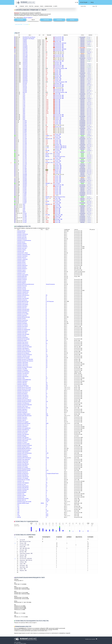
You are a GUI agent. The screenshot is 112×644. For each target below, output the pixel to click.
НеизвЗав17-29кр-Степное (23, 406)
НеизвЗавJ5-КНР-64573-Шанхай (24, 470)
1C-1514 (25, 148)
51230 (47, 453)
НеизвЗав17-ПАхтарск (22, 258)
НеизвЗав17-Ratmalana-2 (22, 269)
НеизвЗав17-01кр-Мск (22, 336)
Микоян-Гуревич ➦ (28, 18)
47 (46, 442)
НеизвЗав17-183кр (21, 378)
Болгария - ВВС (58, 62)
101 (47, 350)
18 (46, 377)
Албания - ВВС (58, 207)
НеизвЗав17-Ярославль (22, 237)
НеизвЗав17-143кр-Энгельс (23, 366)
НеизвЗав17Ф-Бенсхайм (22, 276)
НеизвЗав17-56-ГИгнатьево (23, 463)
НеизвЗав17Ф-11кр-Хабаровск (23, 353)
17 (46, 369)
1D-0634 (25, 185)
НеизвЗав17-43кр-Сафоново (23, 438)
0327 (47, 341)
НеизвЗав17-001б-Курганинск (23, 295)
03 (46, 339)
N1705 (47, 155)
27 (46, 403)
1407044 (25, 43)
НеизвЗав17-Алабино (22, 250)
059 (47, 344)
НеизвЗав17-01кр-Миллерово (23, 311)
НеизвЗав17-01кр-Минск (22, 306)
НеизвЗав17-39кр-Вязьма (22, 427)
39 (46, 425)
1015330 (25, 88)
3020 (47, 414)
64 (46, 469)
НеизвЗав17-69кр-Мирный (23, 475)
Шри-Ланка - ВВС (59, 215)
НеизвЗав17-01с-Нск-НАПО (23, 314)
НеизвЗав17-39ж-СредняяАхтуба (24, 428)
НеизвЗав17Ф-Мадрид (22, 436)
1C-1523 (25, 149)
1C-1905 (25, 170)
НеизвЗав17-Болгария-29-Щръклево (25, 405)
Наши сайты (83, 6)
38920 (47, 423)
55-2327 (25, 222)
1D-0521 (25, 177)
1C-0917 (25, 133)
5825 (24, 110)
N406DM (49, 204)
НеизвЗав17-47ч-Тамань (22, 442)
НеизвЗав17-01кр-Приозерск (23, 298)
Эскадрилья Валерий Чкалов (53, 473)
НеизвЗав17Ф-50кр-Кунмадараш (24, 450)
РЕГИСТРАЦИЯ (84, 2)
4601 (24, 97)
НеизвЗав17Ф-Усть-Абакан (23, 253)
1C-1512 (25, 146)
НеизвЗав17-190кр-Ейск (22, 383)
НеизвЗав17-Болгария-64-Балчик (24, 469)
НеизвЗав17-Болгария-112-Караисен (25, 355)
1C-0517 (25, 124)
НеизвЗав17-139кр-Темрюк (23, 362)
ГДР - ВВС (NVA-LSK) (59, 52)
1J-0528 (25, 201)
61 (46, 466)
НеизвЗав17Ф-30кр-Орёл (22, 411)
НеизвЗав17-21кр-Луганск (22, 392)
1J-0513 (25, 198)
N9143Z (47, 157)
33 (46, 419)
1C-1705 (25, 155)
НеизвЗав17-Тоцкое (21, 233)
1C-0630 (25, 125)
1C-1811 (25, 165)
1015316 (25, 86)
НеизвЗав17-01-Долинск (22, 300)
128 (47, 361)
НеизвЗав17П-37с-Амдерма (23, 422)
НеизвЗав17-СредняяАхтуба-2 (23, 291)
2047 (47, 389)
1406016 (25, 42)
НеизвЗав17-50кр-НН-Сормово (23, 447)
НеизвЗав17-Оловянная (22, 280)
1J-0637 (25, 203)
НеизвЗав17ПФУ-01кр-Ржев (23, 301)
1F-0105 (25, 189)
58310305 (25, 70)
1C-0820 (25, 130)
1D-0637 (25, 186)
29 (46, 405)
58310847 (25, 77)
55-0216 (25, 213)
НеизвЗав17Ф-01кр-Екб (22, 322)
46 (46, 441)
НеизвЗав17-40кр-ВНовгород (23, 430)
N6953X (49, 197)
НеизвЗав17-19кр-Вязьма (22, 247)
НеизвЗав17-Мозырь (21, 262)
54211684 (25, 52)
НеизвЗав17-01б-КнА (21, 319)
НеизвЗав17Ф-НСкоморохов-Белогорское (26, 284)
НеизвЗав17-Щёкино (21, 261)
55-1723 (25, 219)
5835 (24, 112)
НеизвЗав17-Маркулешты (22, 265)
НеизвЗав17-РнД (21, 251)
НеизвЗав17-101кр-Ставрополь (24, 350)
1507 (24, 94)
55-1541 (25, 218)
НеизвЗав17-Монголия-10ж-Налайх (24, 347)
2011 (47, 387)
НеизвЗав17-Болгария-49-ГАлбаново (25, 445)
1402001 (25, 40)
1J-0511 (25, 197)
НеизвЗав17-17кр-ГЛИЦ (22, 369)
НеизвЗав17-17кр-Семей (22, 375)
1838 (24, 209)
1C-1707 (25, 157)
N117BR (47, 151)
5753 (24, 107)
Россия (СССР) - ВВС (59, 37)
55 (46, 456)
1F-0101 (25, 188)
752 (47, 480)
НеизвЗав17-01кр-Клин (22, 308)
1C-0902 (25, 131)
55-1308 (25, 216)
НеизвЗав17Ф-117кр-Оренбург (23, 339)
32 (46, 417)
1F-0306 (25, 192)
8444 (24, 119)
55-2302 (25, 221)
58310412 (25, 62)
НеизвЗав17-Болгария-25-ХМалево (24, 400)
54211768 (25, 55)
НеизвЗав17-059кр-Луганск (23, 344)
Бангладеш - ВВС (59, 219)
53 (46, 455)
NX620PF (49, 183)
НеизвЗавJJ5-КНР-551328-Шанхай (24, 458)
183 (47, 378)
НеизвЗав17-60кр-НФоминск (23, 464)
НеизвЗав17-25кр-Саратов (23, 294)
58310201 (25, 68)
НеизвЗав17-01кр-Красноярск (23, 309)
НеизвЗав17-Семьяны (22, 287)
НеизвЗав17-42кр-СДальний (23, 434)
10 (46, 345)
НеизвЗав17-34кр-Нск (22, 420)
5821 (24, 109)
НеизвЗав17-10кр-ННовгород (23, 345)
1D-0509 (25, 176)
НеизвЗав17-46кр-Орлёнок (23, 441)
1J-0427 (25, 195)
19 (46, 380)
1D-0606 (25, 179)
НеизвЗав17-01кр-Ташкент (23, 326)
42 (46, 433)
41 (46, 431)
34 (46, 420)
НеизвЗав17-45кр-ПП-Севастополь (24, 439)
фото (27, 6)
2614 (47, 402)
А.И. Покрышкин (50, 301)
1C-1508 (25, 143)
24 (46, 395)
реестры (31, 6)
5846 (24, 113)
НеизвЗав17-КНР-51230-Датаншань (24, 453)
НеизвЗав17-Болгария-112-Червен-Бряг (25, 359)
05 (46, 342)
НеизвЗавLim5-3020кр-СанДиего (24, 414)
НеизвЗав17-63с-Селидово (23, 467)
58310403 (25, 73)
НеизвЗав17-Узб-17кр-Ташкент (23, 372)
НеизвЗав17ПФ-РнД (21, 231)
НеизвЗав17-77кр (21, 481)
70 (46, 477)
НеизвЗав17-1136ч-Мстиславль (24, 356)
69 (46, 475)
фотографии (20, 20)
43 (46, 438)
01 (46, 297)
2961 (47, 408)
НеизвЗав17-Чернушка (22, 236)
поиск (42, 6)
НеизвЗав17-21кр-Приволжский (24, 391)
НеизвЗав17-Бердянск (22, 283)
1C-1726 (25, 163)
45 (46, 439)
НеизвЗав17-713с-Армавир (23, 478)
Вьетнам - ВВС (58, 42)
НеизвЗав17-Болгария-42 (22, 433)
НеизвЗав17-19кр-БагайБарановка (24, 380)
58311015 (25, 82)
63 (46, 467)
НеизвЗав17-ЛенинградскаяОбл (24, 255)
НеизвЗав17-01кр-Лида (22, 333)
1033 (48, 198)
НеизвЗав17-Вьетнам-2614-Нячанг (24, 402)
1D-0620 (25, 183)
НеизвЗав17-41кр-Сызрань (23, 431)
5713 (24, 101)
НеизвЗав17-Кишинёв (22, 289)
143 (47, 366)
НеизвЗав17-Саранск (21, 270)
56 (46, 459)
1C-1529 (25, 151)
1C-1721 (25, 161)
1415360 (25, 91)
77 (46, 481)
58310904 (25, 79)
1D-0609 (25, 180)
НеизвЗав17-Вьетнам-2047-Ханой (24, 389)
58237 (24, 212)
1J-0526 (25, 200)
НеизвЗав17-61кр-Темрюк (22, 466)
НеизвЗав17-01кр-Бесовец (22, 320)
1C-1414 (25, 140)
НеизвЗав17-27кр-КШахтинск (23, 403)
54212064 (25, 61)
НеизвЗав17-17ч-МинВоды (23, 370)
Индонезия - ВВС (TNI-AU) (61, 146)
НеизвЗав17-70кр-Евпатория (23, 477)
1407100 (25, 45)
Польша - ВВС (58, 70)
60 (46, 464)
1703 (24, 207)
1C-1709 (25, 158)
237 (47, 394)
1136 (47, 356)
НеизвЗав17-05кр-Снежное (23, 342)
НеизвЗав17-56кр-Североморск (24, 459)
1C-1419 (25, 142)
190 (47, 383)
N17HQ (47, 201)
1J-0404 (25, 194)
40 (46, 430)
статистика (46, 20)
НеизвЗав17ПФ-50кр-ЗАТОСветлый (24, 448)
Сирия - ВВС (58, 198)
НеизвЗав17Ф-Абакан (22, 272)
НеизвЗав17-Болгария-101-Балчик (24, 352)
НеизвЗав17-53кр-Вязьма (22, 455)
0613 (24, 204)
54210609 (25, 46)
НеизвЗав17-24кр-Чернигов (23, 395)
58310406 (25, 76)
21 (46, 391)
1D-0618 (25, 182)
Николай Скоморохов (50, 284)
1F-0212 (25, 191)
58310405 (25, 74)
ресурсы (72, 20)
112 (47, 355)
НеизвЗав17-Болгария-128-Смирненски (25, 361)
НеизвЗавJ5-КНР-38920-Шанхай (24, 423)
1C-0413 (25, 121)
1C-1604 (25, 152)
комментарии (48, 6)
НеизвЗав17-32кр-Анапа (22, 417)
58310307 (25, 71)
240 (47, 397)
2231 (24, 210)
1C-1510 (25, 145)
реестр (33, 20)
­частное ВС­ (57, 136)
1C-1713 (25, 160)
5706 (24, 100)
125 (47, 359)
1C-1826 (25, 168)
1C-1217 (25, 137)
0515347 (25, 85)
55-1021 (25, 215)
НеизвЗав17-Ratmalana (22, 267)
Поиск (95, 6)
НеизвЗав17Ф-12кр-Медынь (29, 37)
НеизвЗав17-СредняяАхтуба (23, 292)
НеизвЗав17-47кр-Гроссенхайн (23, 444)
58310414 (25, 64)
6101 (24, 115)
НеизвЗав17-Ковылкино (22, 286)
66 (46, 473)
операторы (59, 20)
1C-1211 (25, 136)
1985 (47, 386)
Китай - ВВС (58, 94)
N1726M (49, 163)
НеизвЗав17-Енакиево (22, 281)
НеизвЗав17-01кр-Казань (22, 312)
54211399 (25, 49)
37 (46, 422)
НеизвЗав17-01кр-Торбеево (23, 305)
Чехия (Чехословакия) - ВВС (61, 68)
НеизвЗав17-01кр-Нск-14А (23, 303)
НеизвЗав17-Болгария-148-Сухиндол (25, 367)
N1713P (49, 160)
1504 (24, 206)
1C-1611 (25, 154)
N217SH (49, 154)
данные (37, 6)
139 (47, 362)
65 (46, 472)
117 (47, 358)
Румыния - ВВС (58, 79)
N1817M (49, 139)
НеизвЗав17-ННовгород (22, 245)
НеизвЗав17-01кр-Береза (22, 323)
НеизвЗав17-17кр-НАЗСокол (23, 373)
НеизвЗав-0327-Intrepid (22, 341)
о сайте (55, 6)
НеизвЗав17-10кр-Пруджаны (23, 348)
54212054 (25, 60)
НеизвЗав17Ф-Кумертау (22, 239)
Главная (22, 6)
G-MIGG (49, 136)
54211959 (25, 58)
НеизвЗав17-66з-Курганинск (23, 473)
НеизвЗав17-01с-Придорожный (24, 330)
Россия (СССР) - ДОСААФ (61, 43)
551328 (47, 458)
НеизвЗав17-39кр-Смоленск (23, 425)
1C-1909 (25, 171)
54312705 (25, 67)
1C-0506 (25, 122)
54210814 (25, 48)
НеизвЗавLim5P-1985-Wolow (23, 386)
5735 (24, 104)
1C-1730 (25, 164)
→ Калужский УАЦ (59, 88)
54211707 (25, 54)
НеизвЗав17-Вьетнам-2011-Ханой (24, 387)
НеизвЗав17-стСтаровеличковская (24, 240)
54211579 (25, 51)
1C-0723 (25, 128)
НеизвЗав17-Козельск (22, 264)
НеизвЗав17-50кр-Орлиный (23, 452)
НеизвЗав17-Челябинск (22, 244)
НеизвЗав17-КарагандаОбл (23, 275)
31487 (47, 416)
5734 (24, 103)
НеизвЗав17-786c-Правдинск (23, 483)
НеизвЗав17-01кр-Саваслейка (23, 334)
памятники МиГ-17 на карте (22, 24)
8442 (24, 118)
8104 (24, 116)
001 (47, 295)
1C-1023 (25, 134)
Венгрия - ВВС (58, 73)
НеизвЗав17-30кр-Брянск (22, 409)
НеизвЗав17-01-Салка (22, 297)
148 (47, 367)
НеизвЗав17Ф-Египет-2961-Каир (24, 408)
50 (46, 447)
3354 (24, 95)
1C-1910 (25, 173)
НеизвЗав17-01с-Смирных (23, 325)
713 (47, 478)
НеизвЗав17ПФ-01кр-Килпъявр (23, 317)
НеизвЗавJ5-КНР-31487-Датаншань (24, 416)
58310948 (25, 80)
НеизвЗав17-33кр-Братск (22, 419)
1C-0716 (25, 127)
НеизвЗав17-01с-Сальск (22, 328)
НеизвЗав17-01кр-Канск (22, 316)
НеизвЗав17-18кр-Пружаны (23, 377)
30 (46, 409)
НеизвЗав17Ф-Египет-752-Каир (23, 480)
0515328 (25, 83)
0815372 (25, 92)
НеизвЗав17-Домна (21, 242)
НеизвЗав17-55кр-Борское (23, 234)
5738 (24, 106)
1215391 (25, 89)
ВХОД (92, 2)
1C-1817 (25, 167)
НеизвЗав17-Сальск (21, 273)
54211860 (25, 57)
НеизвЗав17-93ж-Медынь (29, 39)
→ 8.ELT (57, 195)
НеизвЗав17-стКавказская (22, 259)
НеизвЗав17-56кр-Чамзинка (23, 461)
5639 (24, 98)
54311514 (25, 65)
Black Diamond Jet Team (60, 157)
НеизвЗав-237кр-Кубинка (22, 394)
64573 (47, 470)
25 (46, 398)
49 (46, 445)
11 (46, 353)
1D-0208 (25, 174)
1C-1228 (25, 139)
